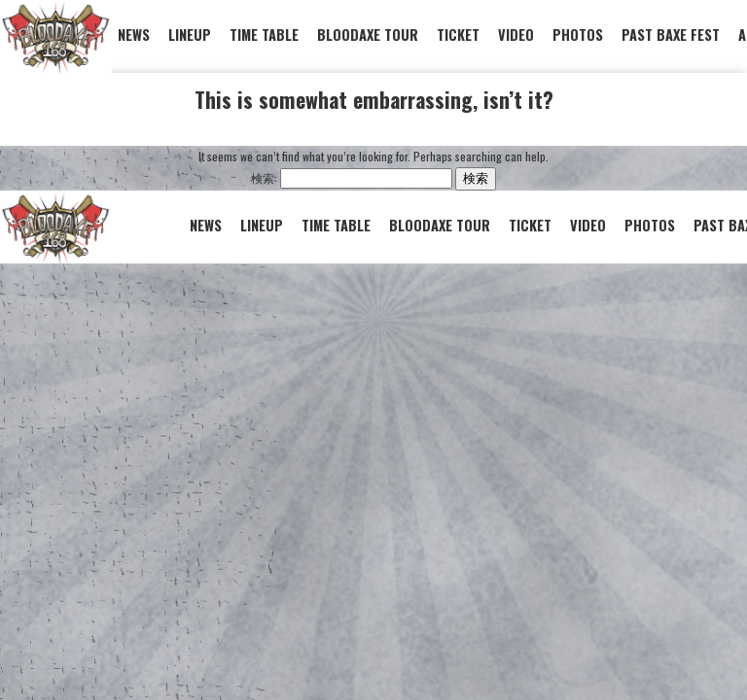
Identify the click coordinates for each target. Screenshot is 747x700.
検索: (264, 177)
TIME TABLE (264, 35)
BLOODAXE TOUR (368, 35)
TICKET (458, 35)
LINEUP (190, 35)
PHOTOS (578, 35)
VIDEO (516, 35)
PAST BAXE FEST (671, 35)
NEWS (134, 35)
